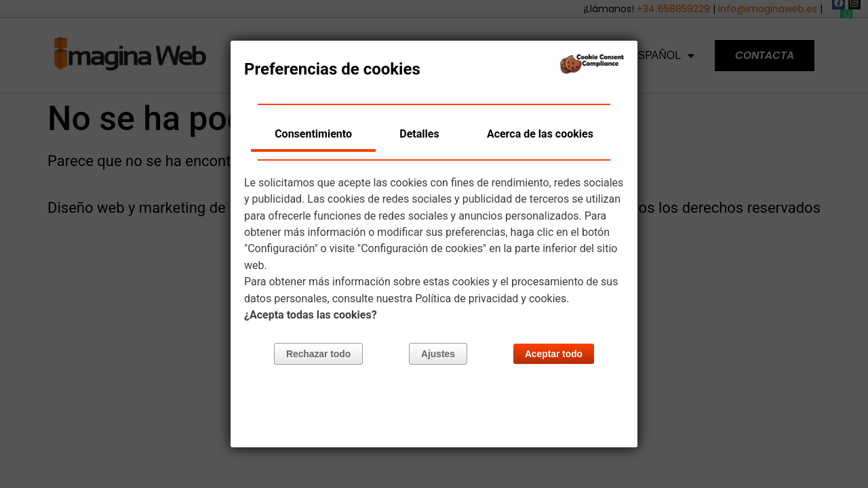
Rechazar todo (319, 355)
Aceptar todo (554, 355)
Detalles (419, 134)
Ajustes (438, 355)
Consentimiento (313, 134)
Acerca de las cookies (540, 134)
